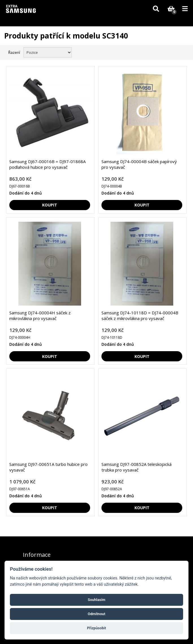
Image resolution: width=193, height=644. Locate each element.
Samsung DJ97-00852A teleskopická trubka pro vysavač (136, 467)
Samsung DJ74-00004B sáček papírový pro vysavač (139, 164)
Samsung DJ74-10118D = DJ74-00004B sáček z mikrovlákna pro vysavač (140, 315)
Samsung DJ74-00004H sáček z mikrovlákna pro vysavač (40, 315)
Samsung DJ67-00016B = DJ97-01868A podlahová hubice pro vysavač (47, 164)
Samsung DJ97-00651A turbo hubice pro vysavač (48, 467)
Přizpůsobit (96, 628)
